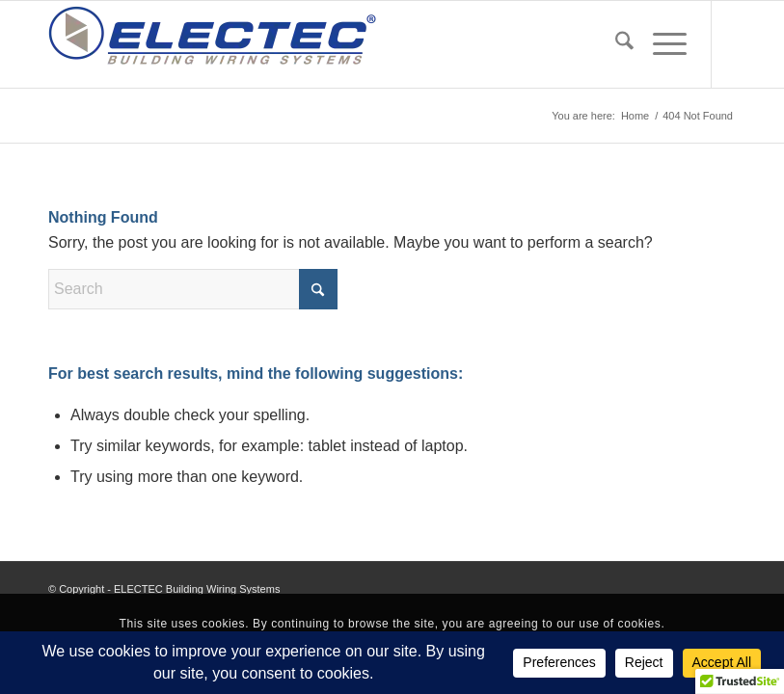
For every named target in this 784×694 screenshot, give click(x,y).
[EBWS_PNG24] (213, 44)
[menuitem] (615, 44)
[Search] (615, 44)
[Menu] (660, 44)
